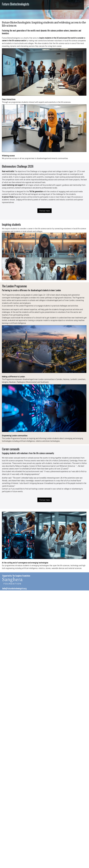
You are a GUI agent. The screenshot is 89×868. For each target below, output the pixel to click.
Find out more (45, 211)
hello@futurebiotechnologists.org (14, 588)
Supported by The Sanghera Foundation (16, 576)
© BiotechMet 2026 (10, 591)
